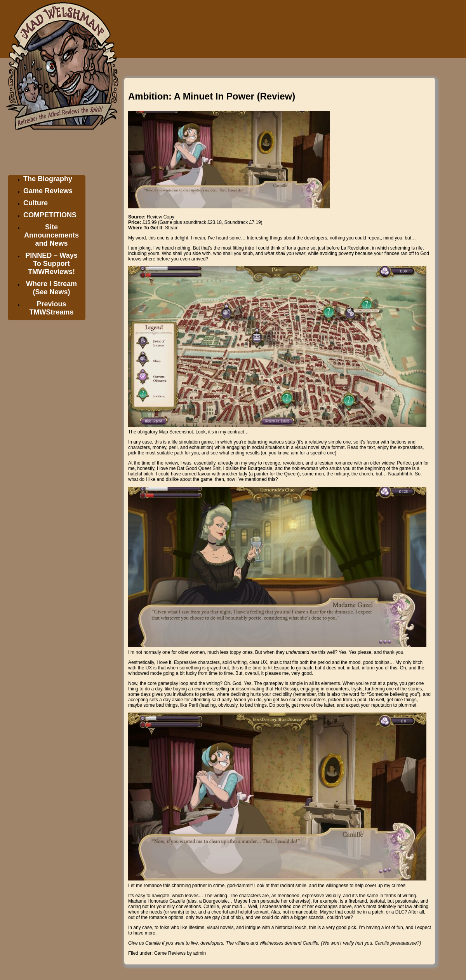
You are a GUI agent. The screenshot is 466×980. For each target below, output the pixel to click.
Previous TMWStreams (51, 308)
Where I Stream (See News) (51, 288)
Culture (36, 203)
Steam (172, 228)
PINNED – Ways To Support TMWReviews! (51, 264)
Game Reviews (48, 191)
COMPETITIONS (50, 215)
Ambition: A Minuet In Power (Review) (212, 96)
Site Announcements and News (51, 235)
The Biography (48, 179)
